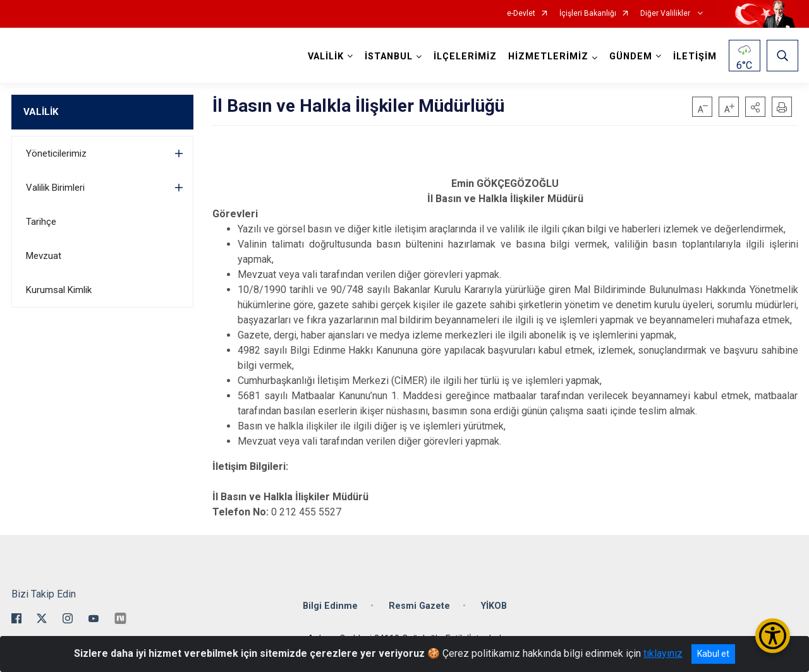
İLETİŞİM (695, 57)
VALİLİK (41, 112)
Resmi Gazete (419, 606)
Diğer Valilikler (666, 14)
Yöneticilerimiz (56, 153)
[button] (755, 107)
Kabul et (713, 654)
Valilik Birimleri (55, 188)
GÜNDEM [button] (631, 57)
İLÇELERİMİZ (465, 57)
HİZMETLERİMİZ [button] (548, 57)
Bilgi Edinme (330, 606)
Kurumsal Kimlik (59, 290)
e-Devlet (521, 14)
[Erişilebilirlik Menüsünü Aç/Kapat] (773, 636)
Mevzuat (44, 256)
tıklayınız (663, 653)
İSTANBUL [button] (389, 57)
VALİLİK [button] (326, 57)
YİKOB (494, 606)
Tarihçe (41, 222)
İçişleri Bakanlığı (588, 14)
